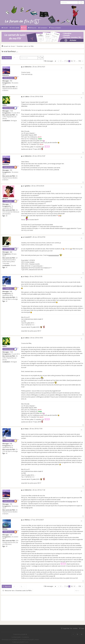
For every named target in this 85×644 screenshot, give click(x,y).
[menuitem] (32, 28)
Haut (83, 628)
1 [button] (61, 61)
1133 (11, 111)
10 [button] (72, 61)
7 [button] (65, 61)
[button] (55, 61)
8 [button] (67, 61)
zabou (4, 105)
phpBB (14, 640)
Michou (5, 529)
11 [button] (74, 61)
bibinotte (6, 75)
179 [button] (79, 61)
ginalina (5, 198)
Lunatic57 (6, 246)
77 (11, 204)
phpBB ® (24, 634)
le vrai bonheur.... (10, 51)
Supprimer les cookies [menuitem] (70, 628)
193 (11, 81)
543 (11, 291)
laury (4, 286)
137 (11, 535)
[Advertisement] (42, 608)
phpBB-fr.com (24, 642)
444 (11, 252)
